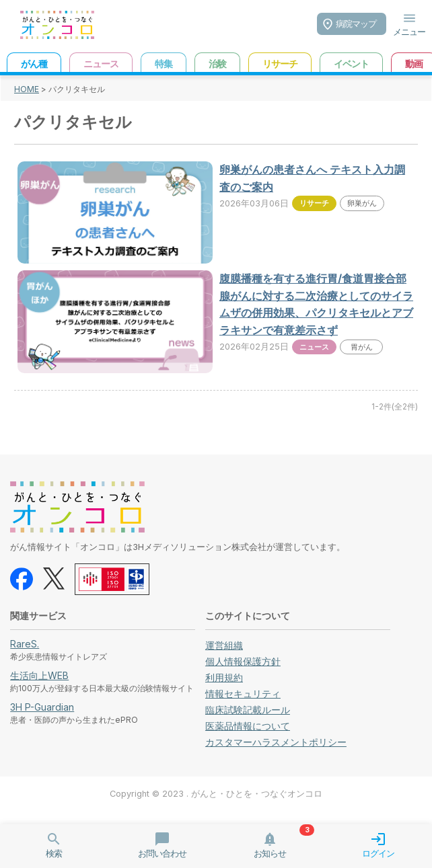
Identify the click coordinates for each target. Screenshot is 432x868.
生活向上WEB (39, 675)
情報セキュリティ (243, 694)
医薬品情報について (248, 726)
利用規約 (224, 677)
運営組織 (224, 645)
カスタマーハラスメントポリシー (276, 742)
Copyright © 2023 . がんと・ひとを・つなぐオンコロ (216, 794)
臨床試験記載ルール (248, 710)
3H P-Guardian (42, 707)
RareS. (25, 644)
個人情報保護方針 (243, 661)
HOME (27, 89)
